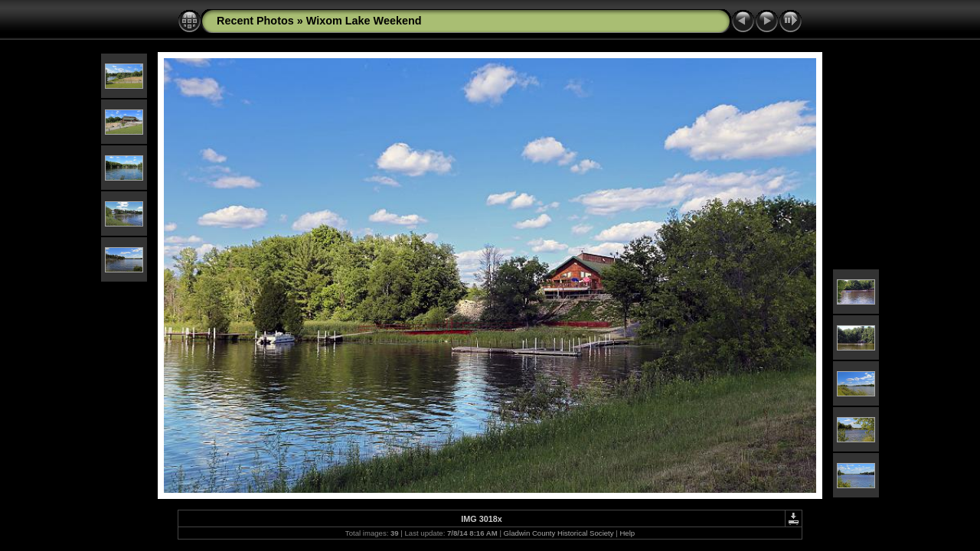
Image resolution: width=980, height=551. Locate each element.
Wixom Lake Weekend (364, 21)
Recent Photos (255, 21)
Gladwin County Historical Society (559, 533)
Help (627, 533)
